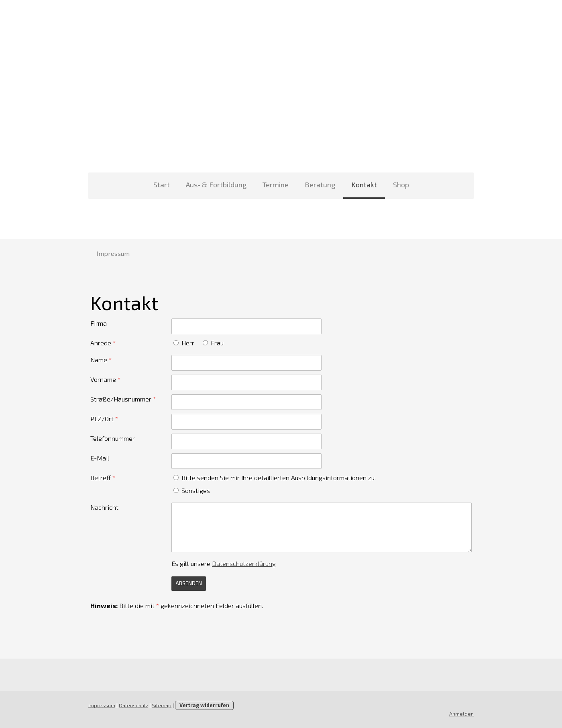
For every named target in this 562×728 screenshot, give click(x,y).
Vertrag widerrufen (204, 705)
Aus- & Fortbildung (216, 185)
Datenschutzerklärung (244, 563)
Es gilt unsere (224, 563)
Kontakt (364, 185)
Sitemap (162, 705)
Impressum (113, 253)
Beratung (320, 185)
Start (162, 185)
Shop (401, 185)
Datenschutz (133, 705)
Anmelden (461, 714)
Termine (276, 185)
